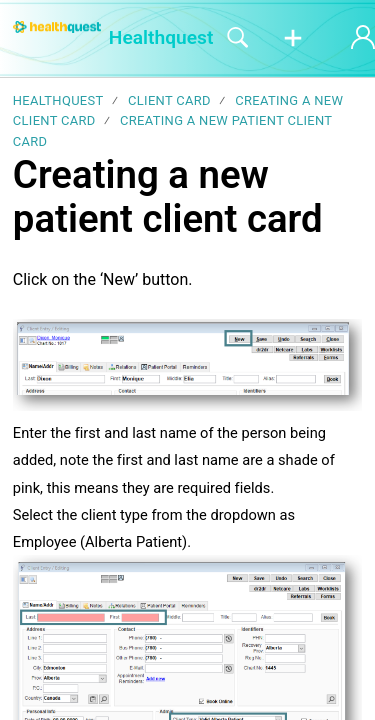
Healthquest (58, 100)
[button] (293, 39)
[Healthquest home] (57, 27)
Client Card (169, 100)
